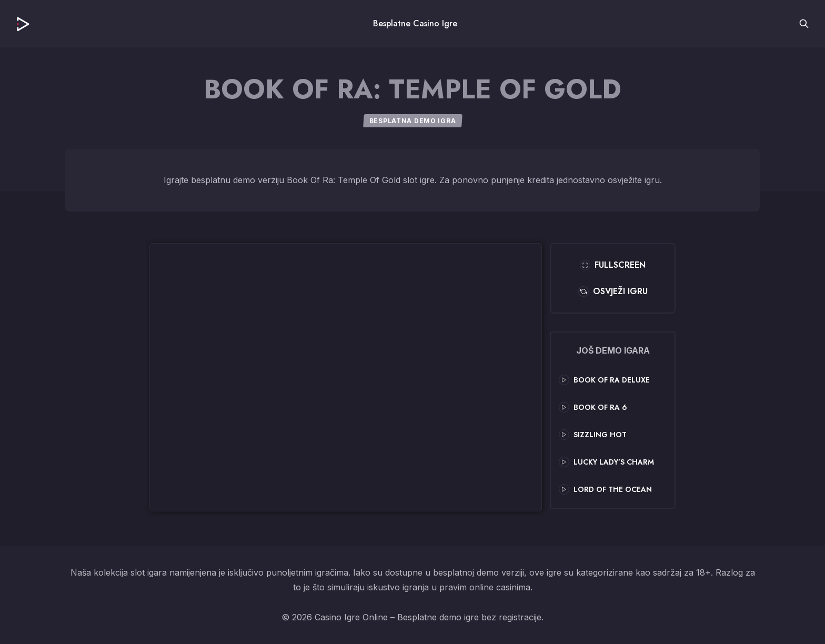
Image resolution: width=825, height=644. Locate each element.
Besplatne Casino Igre (415, 23)
